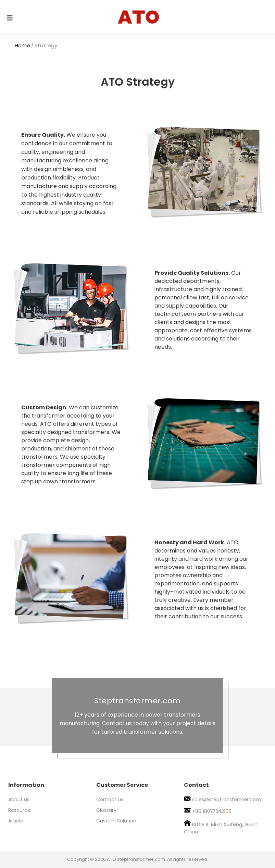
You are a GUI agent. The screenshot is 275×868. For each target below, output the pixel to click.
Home (22, 45)
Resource (19, 810)
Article (16, 821)
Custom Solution (116, 821)
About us (19, 799)
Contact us (110, 799)
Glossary (106, 810)
